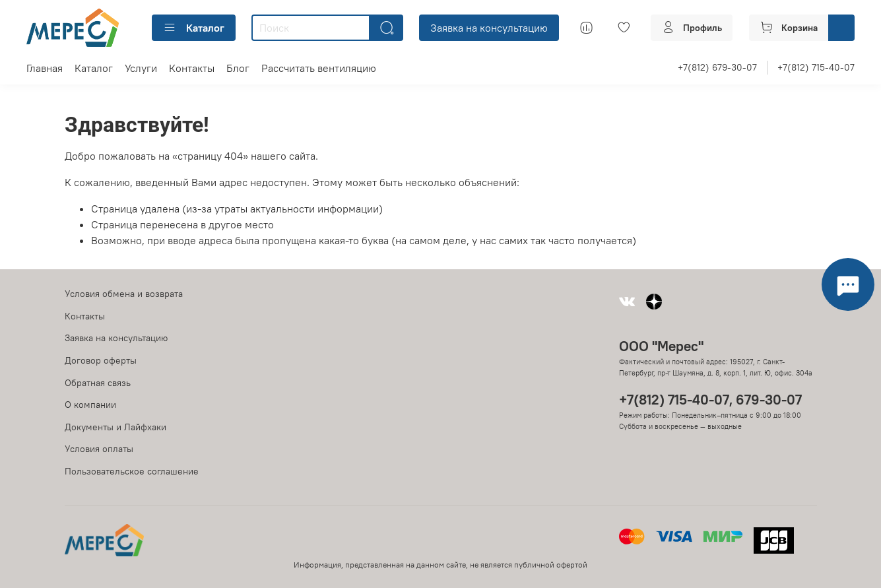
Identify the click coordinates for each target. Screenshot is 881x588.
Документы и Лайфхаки (115, 427)
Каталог (194, 28)
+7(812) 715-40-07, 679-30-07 (710, 400)
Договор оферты (101, 360)
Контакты (192, 68)
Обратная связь (98, 383)
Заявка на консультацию (489, 28)
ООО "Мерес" (661, 346)
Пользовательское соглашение (132, 471)
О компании (90, 405)
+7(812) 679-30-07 (717, 67)
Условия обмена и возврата (124, 294)
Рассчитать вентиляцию (319, 68)
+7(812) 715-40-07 (816, 67)
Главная (45, 68)
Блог (238, 68)
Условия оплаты (99, 449)
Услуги (141, 68)
